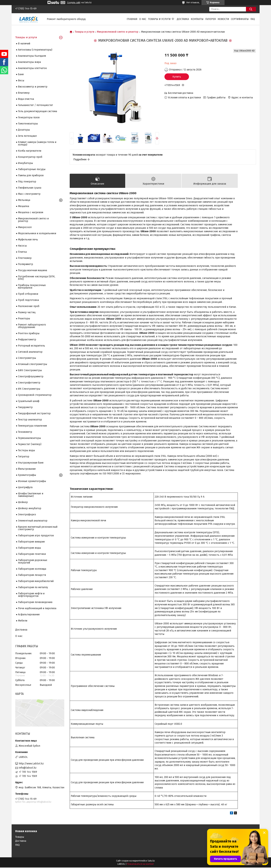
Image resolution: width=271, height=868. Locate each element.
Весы (21, 81)
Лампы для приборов (31, 175)
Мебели (23, 621)
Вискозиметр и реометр (33, 87)
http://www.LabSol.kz (31, 764)
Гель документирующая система (37, 111)
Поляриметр (26, 264)
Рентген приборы (29, 333)
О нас (143, 19)
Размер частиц (27, 312)
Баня (21, 74)
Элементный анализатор (33, 521)
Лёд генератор (27, 182)
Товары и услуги (159, 19)
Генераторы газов (29, 117)
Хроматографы (27, 475)
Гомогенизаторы (28, 124)
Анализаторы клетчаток (32, 68)
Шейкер (23, 502)
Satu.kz (151, 861)
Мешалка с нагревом (31, 212)
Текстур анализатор (30, 420)
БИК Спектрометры (30, 370)
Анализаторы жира (29, 62)
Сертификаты (240, 19)
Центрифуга (25, 487)
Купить (177, 77)
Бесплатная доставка (181, 93)
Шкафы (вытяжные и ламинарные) (31, 495)
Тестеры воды (26, 450)
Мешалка (24, 206)
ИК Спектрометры (29, 389)
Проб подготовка (28, 300)
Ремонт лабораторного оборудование (32, 326)
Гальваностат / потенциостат (35, 105)
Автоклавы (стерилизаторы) (35, 50)
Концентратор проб (30, 157)
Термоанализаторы (29, 438)
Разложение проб (29, 306)
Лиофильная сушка (30, 188)
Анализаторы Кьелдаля (32, 56)
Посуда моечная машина (32, 270)
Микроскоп (25, 227)
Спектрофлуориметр (31, 376)
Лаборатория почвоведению (35, 602)
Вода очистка (26, 99)
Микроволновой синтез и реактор (118, 32)
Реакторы (24, 319)
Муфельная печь (28, 240)
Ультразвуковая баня (31, 463)
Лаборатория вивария (31, 542)
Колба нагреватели (30, 151)
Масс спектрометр (29, 194)
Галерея (211, 19)
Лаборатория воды (29, 548)
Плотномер (25, 258)
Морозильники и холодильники (37, 233)
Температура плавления (32, 426)
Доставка (183, 19)
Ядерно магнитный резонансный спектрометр (38, 528)
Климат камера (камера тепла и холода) (37, 143)
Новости (223, 19)
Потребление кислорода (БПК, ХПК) (37, 278)
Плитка (22, 252)
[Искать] (251, 9)
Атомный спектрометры (32, 364)
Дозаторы (24, 130)
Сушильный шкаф (29, 401)
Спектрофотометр (29, 383)
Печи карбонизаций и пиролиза (37, 608)
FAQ (253, 19)
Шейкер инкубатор (30, 508)
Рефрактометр (27, 340)
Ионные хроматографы (32, 481)
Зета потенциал (27, 136)
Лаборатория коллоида (32, 569)
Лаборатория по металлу (33, 587)
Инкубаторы (25, 163)
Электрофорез (27, 515)
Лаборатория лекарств (32, 575)
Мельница (24, 200)
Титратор (24, 457)
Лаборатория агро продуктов (36, 536)
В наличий (24, 44)
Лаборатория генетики (32, 554)
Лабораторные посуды (32, 169)
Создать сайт (74, 3)
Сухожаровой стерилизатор (35, 395)
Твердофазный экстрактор (34, 413)
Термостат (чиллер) (30, 444)
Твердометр (25, 407)
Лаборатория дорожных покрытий (33, 561)
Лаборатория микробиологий (36, 581)
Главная (132, 19)
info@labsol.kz (28, 768)
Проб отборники (28, 294)
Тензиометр (25, 432)
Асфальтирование (29, 615)
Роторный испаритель (31, 346)
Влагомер (24, 93)
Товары (20, 837)
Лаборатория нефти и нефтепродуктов (31, 595)
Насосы (22, 246)
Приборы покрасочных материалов (32, 286)
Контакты (197, 19)
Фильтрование (27, 469)
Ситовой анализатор (30, 352)
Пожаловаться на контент (140, 865)
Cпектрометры (27, 358)
